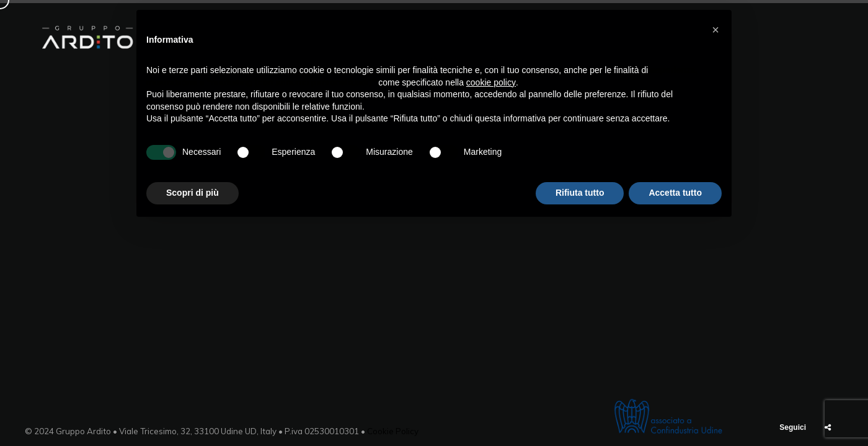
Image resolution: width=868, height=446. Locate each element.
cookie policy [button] (491, 82)
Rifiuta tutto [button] (580, 193)
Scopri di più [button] (193, 193)
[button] (715, 30)
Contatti (801, 37)
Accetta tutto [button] (675, 193)
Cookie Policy (393, 431)
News (746, 37)
